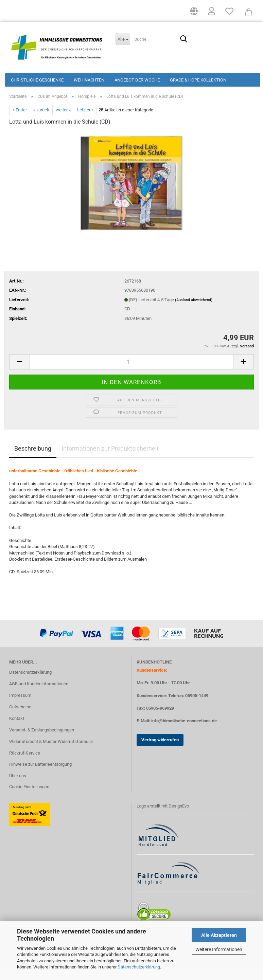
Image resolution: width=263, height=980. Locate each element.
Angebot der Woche (137, 80)
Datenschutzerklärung (139, 967)
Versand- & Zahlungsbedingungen (42, 743)
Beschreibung (33, 462)
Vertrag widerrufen (160, 753)
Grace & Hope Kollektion (198, 80)
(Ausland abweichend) (194, 314)
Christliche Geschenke (37, 80)
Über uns (18, 789)
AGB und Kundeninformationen (39, 697)
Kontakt (17, 732)
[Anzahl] (131, 375)
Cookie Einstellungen (29, 800)
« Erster (20, 123)
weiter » (63, 123)
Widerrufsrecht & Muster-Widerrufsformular (51, 755)
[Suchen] (184, 39)
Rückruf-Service (25, 766)
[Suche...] (123, 39)
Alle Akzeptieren (219, 935)
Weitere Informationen (219, 949)
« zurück (41, 123)
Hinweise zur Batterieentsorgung (40, 778)
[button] (194, 14)
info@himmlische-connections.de (184, 734)
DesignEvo (179, 820)
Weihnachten (89, 80)
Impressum (20, 709)
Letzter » (85, 123)
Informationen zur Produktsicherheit (110, 462)
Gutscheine (20, 720)
